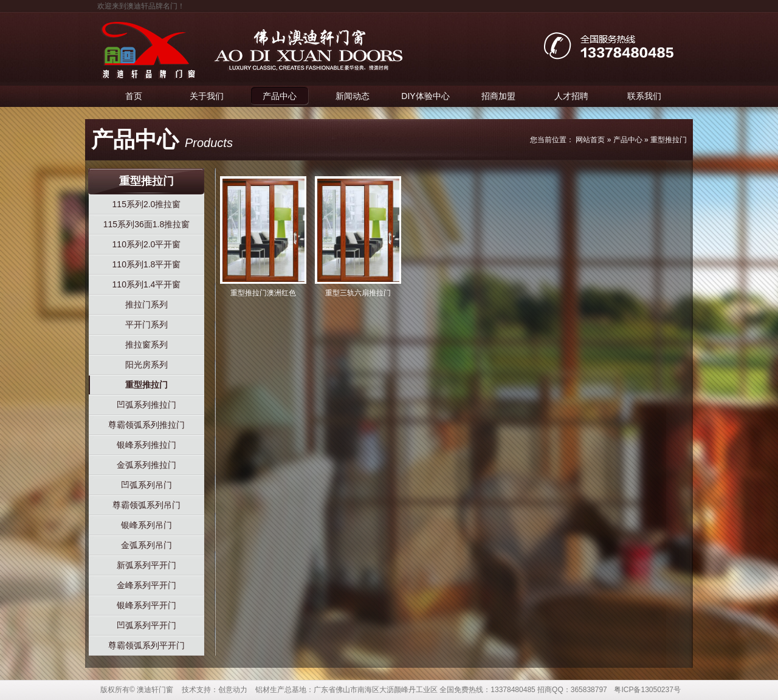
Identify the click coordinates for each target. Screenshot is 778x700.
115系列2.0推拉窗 (147, 204)
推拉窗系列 (146, 345)
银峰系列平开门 (146, 605)
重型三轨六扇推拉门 (358, 293)
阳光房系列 (146, 365)
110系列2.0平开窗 (147, 244)
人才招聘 (571, 96)
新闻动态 (353, 96)
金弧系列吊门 (146, 545)
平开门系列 (146, 324)
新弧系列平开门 (146, 565)
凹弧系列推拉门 (146, 405)
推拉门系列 (146, 304)
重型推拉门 (669, 140)
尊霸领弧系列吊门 (146, 505)
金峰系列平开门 (146, 585)
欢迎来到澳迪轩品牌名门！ (141, 6)
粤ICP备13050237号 (647, 690)
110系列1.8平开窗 (147, 264)
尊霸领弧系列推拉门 (146, 425)
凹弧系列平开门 (146, 625)
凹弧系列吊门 (146, 485)
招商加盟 (498, 96)
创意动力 (233, 690)
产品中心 (280, 96)
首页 (134, 96)
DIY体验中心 (425, 96)
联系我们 (644, 96)
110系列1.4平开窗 (147, 284)
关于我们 (207, 96)
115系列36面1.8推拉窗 (146, 224)
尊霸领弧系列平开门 (146, 645)
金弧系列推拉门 (146, 465)
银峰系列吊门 (146, 525)
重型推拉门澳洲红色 (263, 293)
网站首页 (590, 140)
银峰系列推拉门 (146, 445)
